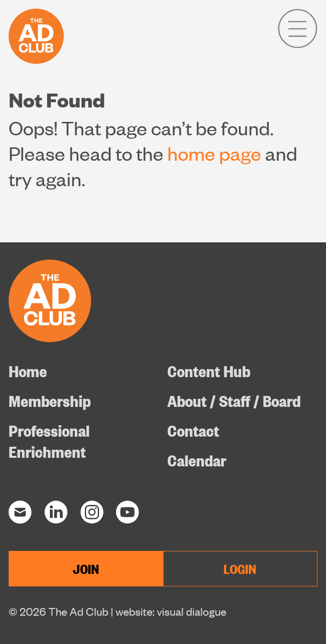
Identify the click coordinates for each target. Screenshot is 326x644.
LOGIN (240, 569)
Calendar (197, 460)
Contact (193, 430)
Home (28, 370)
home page (214, 153)
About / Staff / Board (234, 400)
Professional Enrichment (49, 441)
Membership (50, 400)
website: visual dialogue (171, 611)
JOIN (86, 569)
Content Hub (209, 370)
